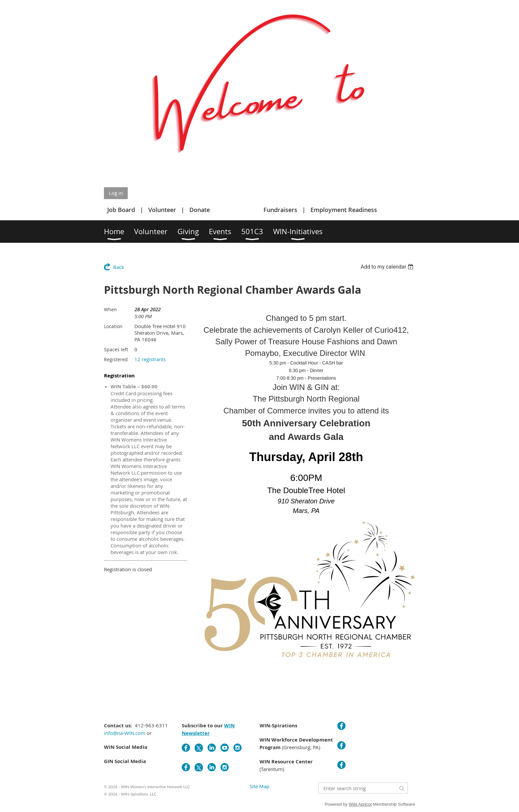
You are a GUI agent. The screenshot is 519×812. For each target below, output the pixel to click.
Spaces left (116, 349)
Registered (116, 359)
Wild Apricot (360, 804)
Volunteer (162, 210)
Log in (116, 193)
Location (113, 326)
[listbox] (388, 267)
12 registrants (150, 359)
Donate (200, 210)
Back (119, 267)
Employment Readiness (344, 210)
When (110, 309)
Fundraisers (280, 210)
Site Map (259, 786)
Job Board (121, 210)
